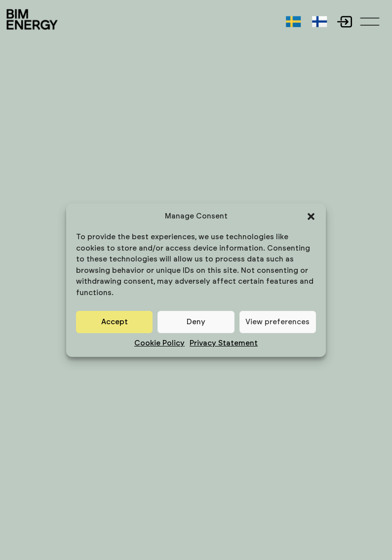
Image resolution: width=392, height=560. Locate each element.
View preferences (277, 322)
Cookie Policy (159, 343)
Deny (196, 322)
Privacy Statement (224, 343)
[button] (311, 216)
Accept (115, 322)
